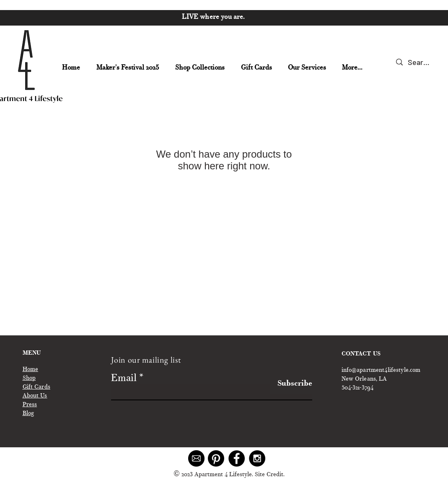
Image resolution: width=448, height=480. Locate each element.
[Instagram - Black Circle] (257, 458)
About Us (35, 396)
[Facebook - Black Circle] (237, 458)
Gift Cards (36, 387)
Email (124, 379)
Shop (29, 379)
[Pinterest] (216, 458)
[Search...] (419, 62)
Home (31, 370)
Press (30, 405)
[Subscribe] (291, 384)
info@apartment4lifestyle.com (381, 371)
